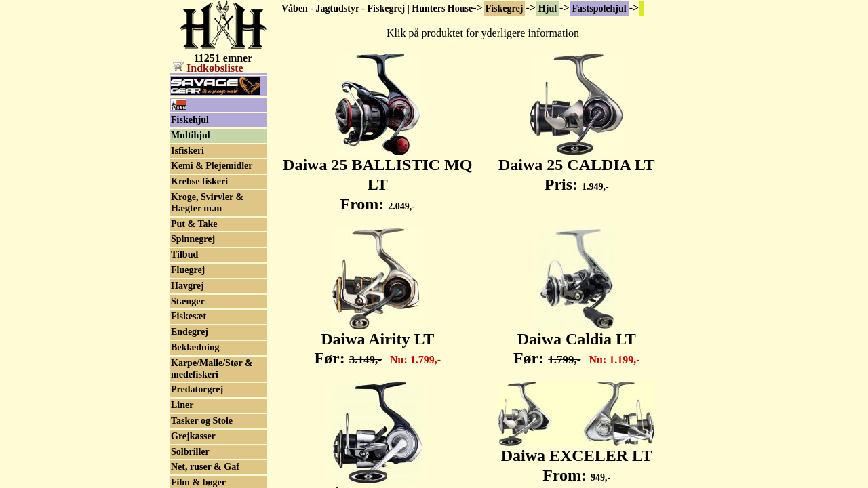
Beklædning (195, 425)
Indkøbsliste (208, 68)
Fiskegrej (505, 8)
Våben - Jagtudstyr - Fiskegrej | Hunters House (377, 8)
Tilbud (184, 332)
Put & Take (194, 302)
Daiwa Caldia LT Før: (577, 341)
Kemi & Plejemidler (212, 244)
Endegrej (190, 410)
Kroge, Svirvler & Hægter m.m (207, 281)
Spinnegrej (193, 317)
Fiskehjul (190, 198)
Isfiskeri (188, 229)
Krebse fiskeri (199, 259)
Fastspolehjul (599, 8)
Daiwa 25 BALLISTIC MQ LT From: (377, 177)
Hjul (548, 8)
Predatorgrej (197, 467)
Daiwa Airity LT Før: (377, 341)
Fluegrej (188, 348)
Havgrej (188, 364)
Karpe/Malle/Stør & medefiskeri (212, 447)
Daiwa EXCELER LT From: (576, 458)
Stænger (188, 379)
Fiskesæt (189, 394)
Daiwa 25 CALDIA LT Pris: (577, 167)
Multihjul (191, 213)
